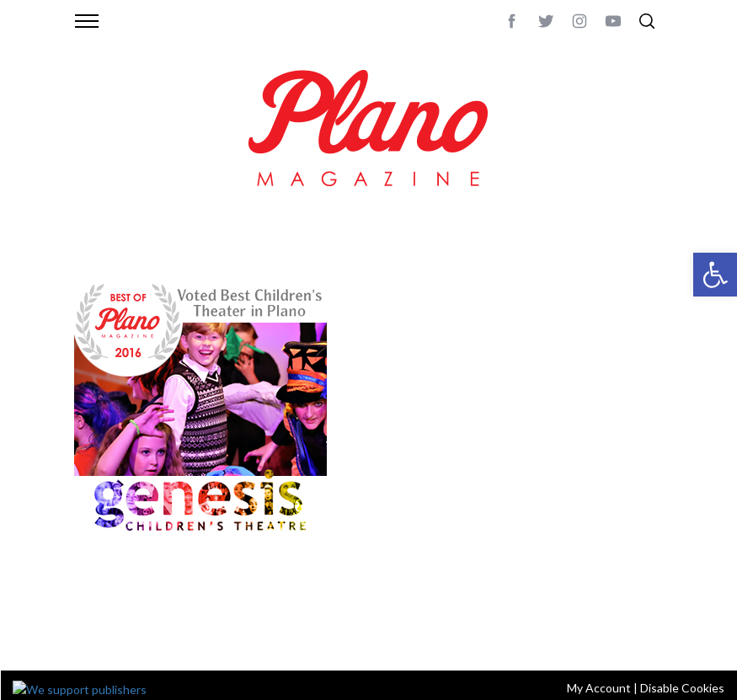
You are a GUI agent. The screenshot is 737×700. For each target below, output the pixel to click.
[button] (715, 275)
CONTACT (142, 615)
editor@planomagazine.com (154, 635)
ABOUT (92, 615)
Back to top (632, 615)
